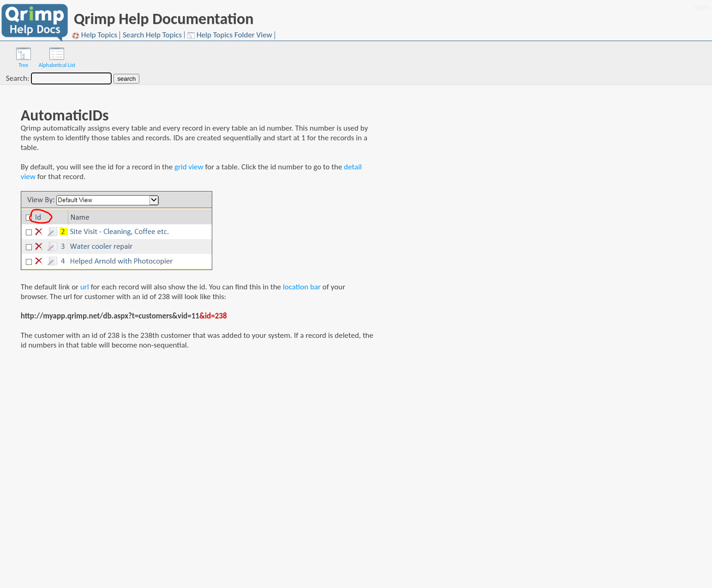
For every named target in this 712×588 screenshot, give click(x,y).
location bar (302, 287)
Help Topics (95, 35)
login (702, 7)
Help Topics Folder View (230, 35)
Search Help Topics (152, 35)
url (85, 287)
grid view (189, 167)
